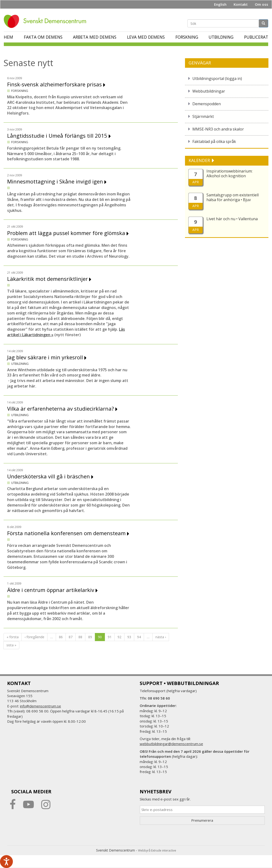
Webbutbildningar (209, 91)
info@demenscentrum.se (41, 706)
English (220, 4)
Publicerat (256, 37)
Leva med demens (146, 37)
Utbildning (221, 37)
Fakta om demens (43, 37)
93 (129, 637)
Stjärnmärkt (203, 116)
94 (139, 637)
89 (90, 637)
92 (119, 637)
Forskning (187, 37)
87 (71, 637)
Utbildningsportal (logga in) (217, 78)
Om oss (262, 4)
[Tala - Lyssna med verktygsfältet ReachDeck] (6, 862)
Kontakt (241, 4)
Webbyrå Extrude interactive (157, 850)
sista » (11, 645)
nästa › (161, 637)
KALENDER (200, 160)
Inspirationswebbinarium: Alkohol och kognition (229, 173)
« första (13, 637)
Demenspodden (207, 104)
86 (61, 637)
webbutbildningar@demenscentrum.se (171, 744)
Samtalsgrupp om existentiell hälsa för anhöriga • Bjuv (233, 197)
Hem (8, 37)
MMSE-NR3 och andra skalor (218, 129)
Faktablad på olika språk (214, 141)
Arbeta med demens (95, 37)
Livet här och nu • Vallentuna (232, 219)
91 (110, 637)
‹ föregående (34, 637)
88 (80, 637)
